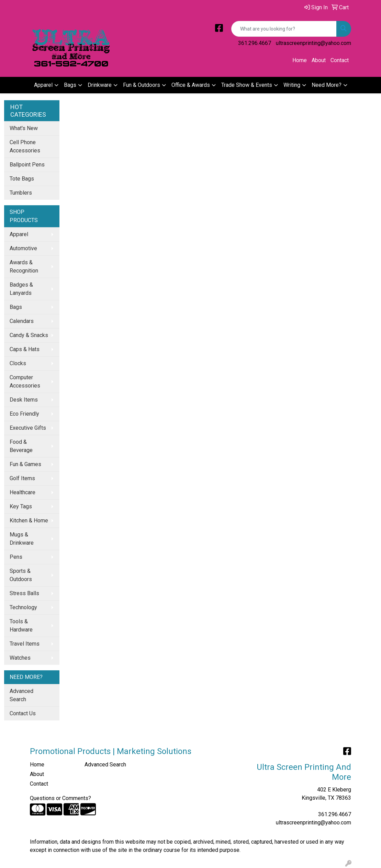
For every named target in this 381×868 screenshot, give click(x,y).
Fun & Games (25, 464)
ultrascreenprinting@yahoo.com (313, 43)
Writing (292, 85)
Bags (70, 85)
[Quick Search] (284, 29)
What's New (24, 128)
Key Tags (21, 506)
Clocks (18, 363)
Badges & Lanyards (21, 289)
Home (300, 60)
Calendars (22, 321)
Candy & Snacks (29, 335)
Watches (20, 658)
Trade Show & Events (247, 85)
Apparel (43, 85)
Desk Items (24, 400)
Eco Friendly (24, 414)
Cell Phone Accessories (25, 146)
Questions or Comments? (60, 798)
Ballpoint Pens (27, 165)
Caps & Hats (25, 349)
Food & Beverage (21, 446)
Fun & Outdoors (142, 85)
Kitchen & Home (29, 520)
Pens (16, 557)
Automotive (23, 248)
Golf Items (22, 478)
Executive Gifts (28, 428)
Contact (340, 60)
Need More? (327, 85)
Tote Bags (22, 179)
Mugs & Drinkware (22, 539)
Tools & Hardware (21, 626)
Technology (23, 607)
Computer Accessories (25, 381)
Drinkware (100, 85)
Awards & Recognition (24, 267)
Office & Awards (191, 85)
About (319, 60)
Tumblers (21, 193)
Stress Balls (24, 593)
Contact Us (23, 713)
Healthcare (23, 492)
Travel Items (25, 644)
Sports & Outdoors (21, 575)
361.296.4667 (255, 43)
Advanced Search (21, 695)
